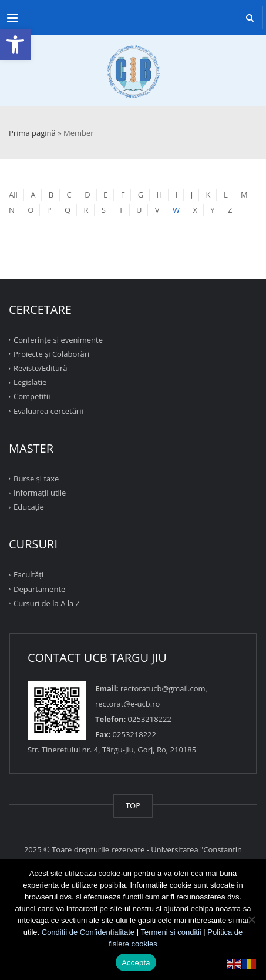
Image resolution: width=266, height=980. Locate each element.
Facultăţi (28, 574)
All (13, 195)
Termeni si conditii (171, 932)
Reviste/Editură (41, 368)
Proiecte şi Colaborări (51, 354)
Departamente (39, 588)
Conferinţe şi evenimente (58, 339)
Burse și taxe (36, 479)
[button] (15, 45)
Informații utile (40, 493)
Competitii (32, 396)
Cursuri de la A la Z (47, 603)
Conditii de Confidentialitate (88, 932)
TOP (133, 805)
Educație (29, 507)
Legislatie (30, 382)
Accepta (136, 963)
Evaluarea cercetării (48, 410)
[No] (251, 919)
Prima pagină (32, 133)
